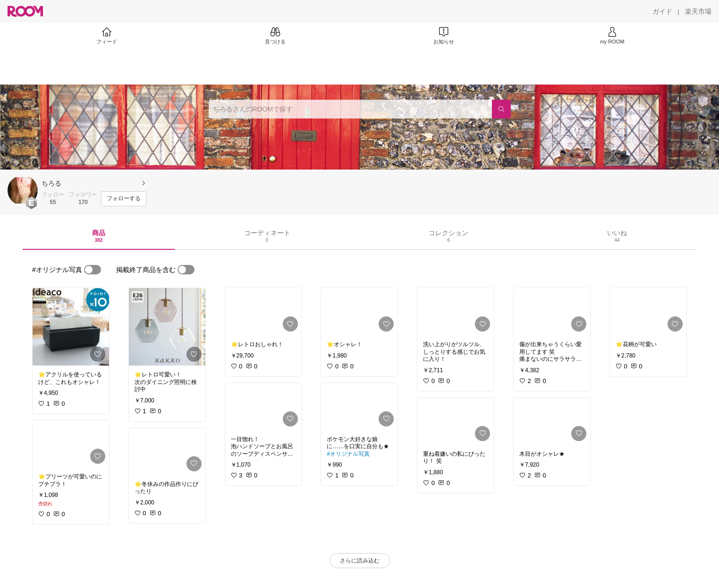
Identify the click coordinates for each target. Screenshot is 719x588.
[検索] (501, 109)
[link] (71, 327)
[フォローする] (124, 199)
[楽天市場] (698, 11)
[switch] (93, 270)
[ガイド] (662, 11)
